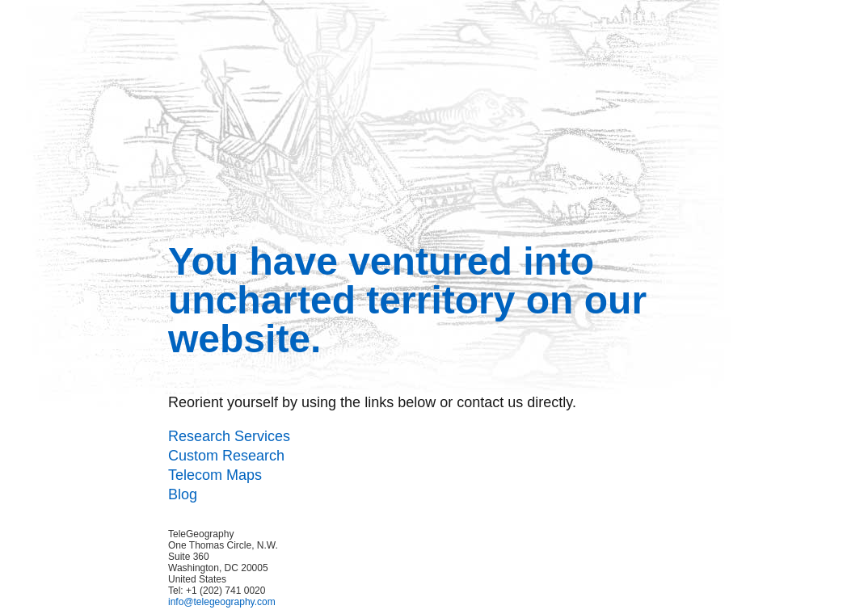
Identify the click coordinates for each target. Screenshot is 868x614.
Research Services (229, 436)
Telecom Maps (215, 475)
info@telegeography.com (222, 602)
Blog (183, 494)
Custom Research (226, 456)
